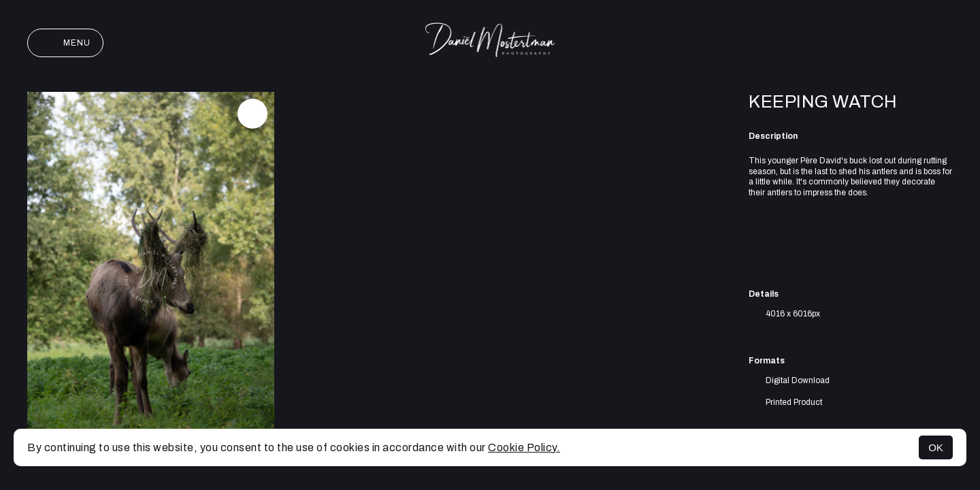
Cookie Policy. (524, 447)
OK (936, 447)
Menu (65, 43)
